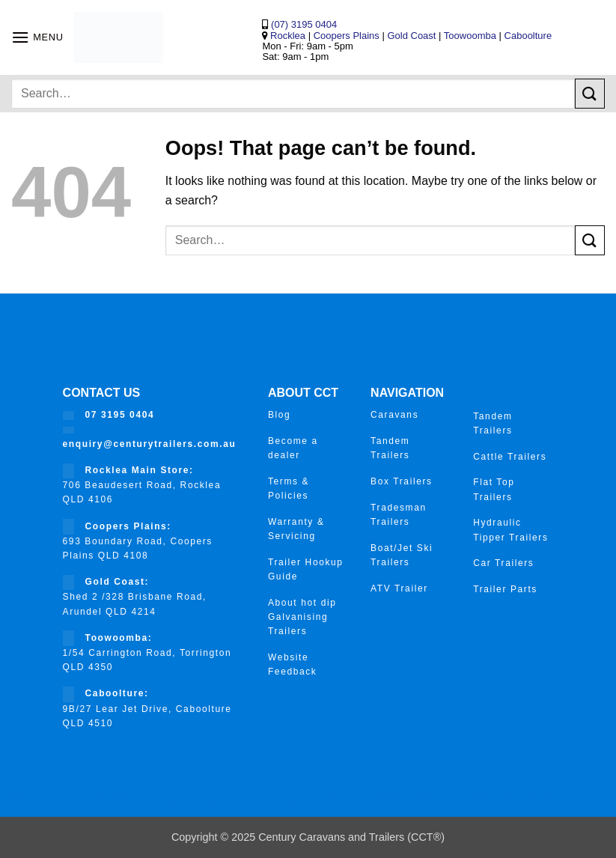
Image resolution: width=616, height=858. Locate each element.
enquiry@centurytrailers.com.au (150, 444)
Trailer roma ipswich (514, 797)
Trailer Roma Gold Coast (63, 797)
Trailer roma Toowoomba (371, 797)
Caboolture (528, 36)
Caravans (394, 415)
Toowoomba (472, 36)
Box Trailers (402, 481)
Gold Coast (411, 36)
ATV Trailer (399, 588)
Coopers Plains (347, 36)
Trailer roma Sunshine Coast (228, 801)
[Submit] (590, 93)
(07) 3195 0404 (302, 24)
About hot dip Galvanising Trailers (302, 617)
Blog (279, 415)
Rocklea (289, 36)
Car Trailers (503, 563)
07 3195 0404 (120, 415)
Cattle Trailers (510, 457)
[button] (37, 37)
